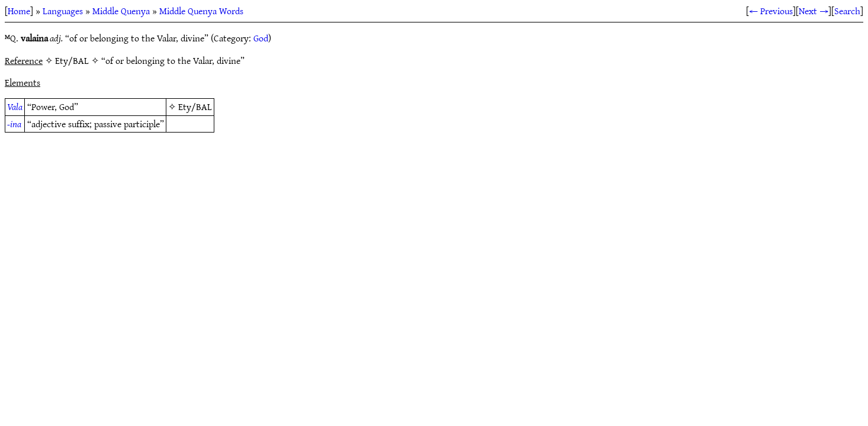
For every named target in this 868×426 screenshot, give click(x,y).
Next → (814, 11)
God (261, 38)
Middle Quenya (121, 11)
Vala (15, 106)
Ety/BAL (195, 106)
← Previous (771, 11)
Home (19, 11)
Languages (63, 11)
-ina (14, 124)
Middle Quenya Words (201, 11)
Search (847, 11)
